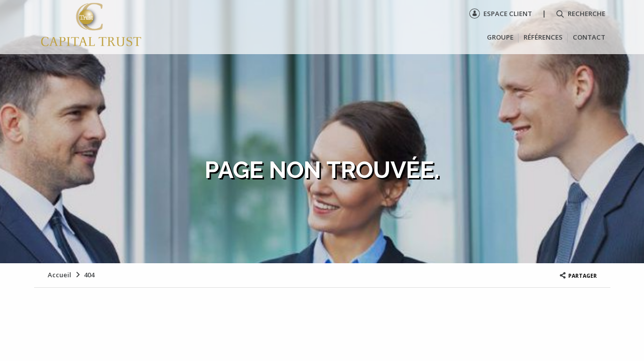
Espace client (501, 14)
